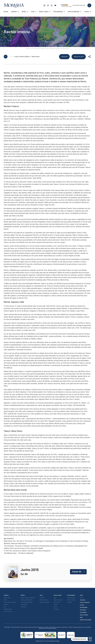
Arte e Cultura (57, 602)
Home (11, 57)
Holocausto (23, 607)
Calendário (83, 600)
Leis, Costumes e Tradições (10, 602)
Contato (88, 12)
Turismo (56, 607)
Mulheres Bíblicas (71, 600)
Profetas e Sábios (71, 598)
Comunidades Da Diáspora (27, 602)
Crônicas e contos (8, 611)
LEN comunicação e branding (52, 641)
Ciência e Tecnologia (44, 602)
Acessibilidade (84, 607)
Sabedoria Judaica (8, 609)
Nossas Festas (7, 598)
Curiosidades (83, 612)
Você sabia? (83, 610)
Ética (5, 607)
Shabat (5, 600)
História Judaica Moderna (27, 600)
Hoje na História (84, 615)
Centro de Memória (75, 12)
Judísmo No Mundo (58, 600)
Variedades (56, 609)
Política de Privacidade (86, 620)
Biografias (69, 602)
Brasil (55, 598)
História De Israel (44, 600)
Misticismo (6, 605)
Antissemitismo (24, 605)
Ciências (56, 605)
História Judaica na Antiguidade (28, 598)
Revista (6, 12)
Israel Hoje (42, 598)
